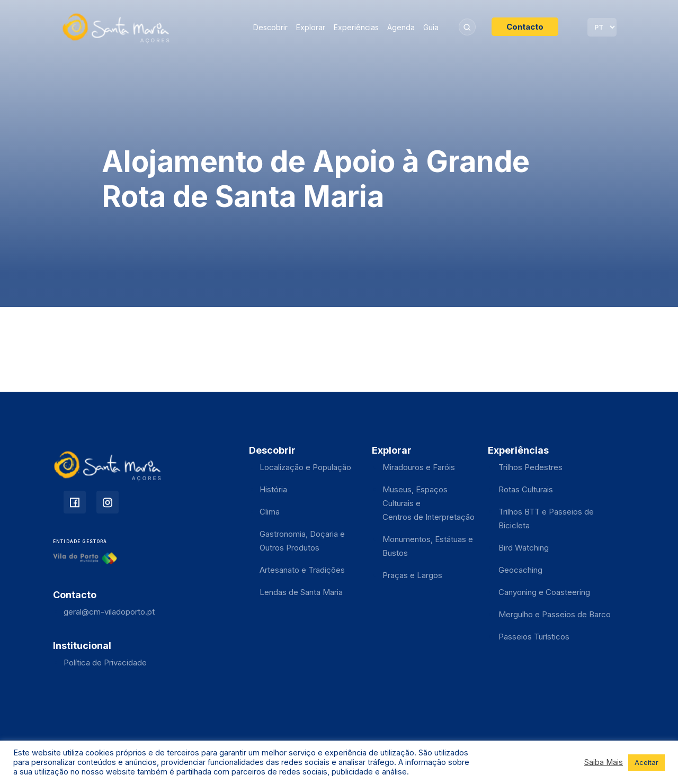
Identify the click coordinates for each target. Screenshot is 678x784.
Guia (431, 27)
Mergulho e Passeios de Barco (555, 614)
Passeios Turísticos (534, 637)
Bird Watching (524, 548)
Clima (270, 512)
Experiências (356, 27)
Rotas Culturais (526, 489)
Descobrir (270, 27)
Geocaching (520, 570)
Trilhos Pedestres (530, 467)
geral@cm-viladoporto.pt (109, 612)
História (273, 489)
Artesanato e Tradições (302, 570)
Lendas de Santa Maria (301, 592)
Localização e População (305, 467)
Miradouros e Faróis (419, 467)
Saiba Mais (604, 762)
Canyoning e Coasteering (544, 592)
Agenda (401, 27)
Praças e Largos (412, 575)
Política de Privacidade (105, 663)
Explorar (311, 27)
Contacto (525, 27)
